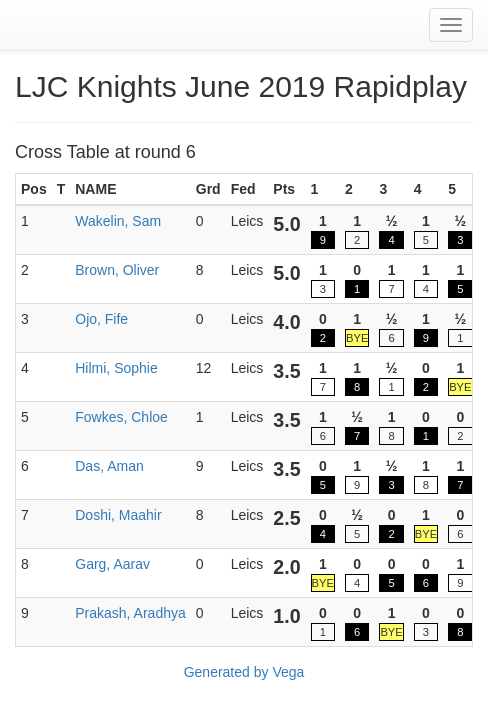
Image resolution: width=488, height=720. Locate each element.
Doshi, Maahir (118, 515)
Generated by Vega (244, 672)
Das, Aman (109, 466)
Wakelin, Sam (118, 221)
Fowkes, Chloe (121, 417)
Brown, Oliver (117, 270)
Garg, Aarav (112, 564)
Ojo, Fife (101, 319)
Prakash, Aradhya (130, 613)
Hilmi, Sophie (116, 368)
